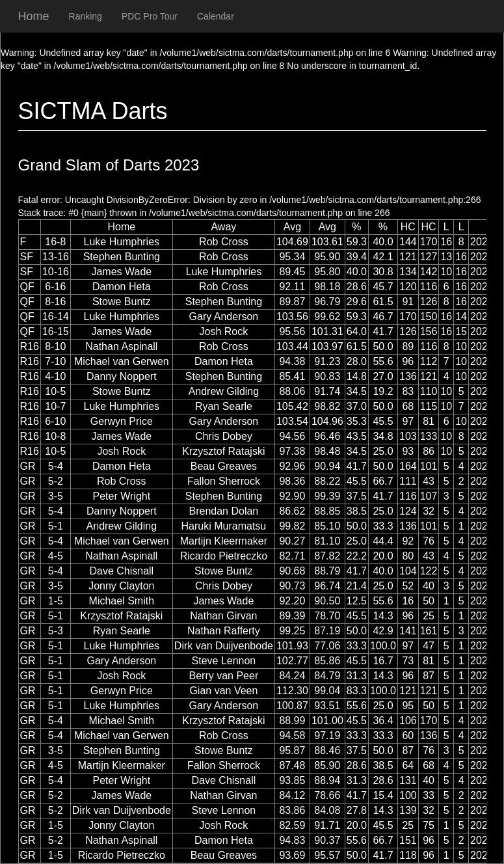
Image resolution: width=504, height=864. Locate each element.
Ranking (86, 16)
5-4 (56, 466)
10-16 (56, 272)
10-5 (55, 391)
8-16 (55, 302)
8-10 (55, 346)
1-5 (56, 601)
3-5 (56, 496)
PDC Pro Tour (150, 16)
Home (34, 16)
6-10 (55, 421)
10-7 (55, 406)
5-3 (56, 631)
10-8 (55, 436)
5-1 (56, 526)
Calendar (216, 16)
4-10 (55, 376)
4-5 (56, 556)
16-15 (56, 331)
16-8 (55, 242)
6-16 (55, 287)
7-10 (55, 361)
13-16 (56, 257)
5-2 (56, 481)
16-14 (56, 317)
